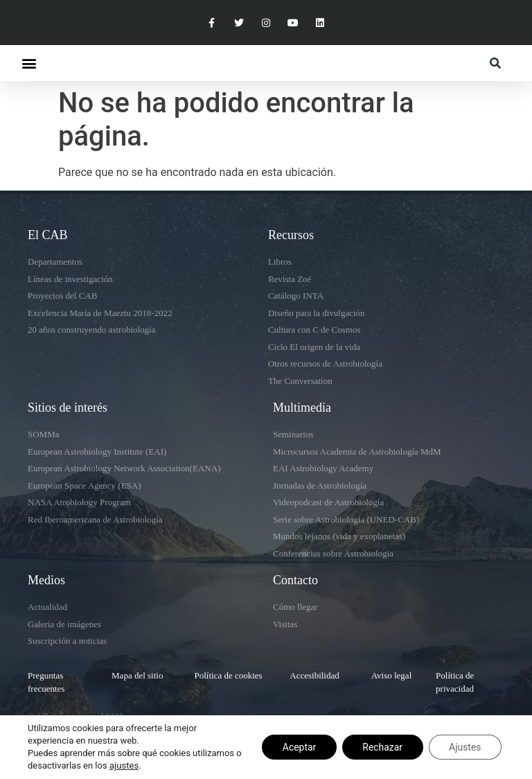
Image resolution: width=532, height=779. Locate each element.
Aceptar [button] (298, 747)
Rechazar (381, 747)
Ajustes (464, 747)
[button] (29, 63)
